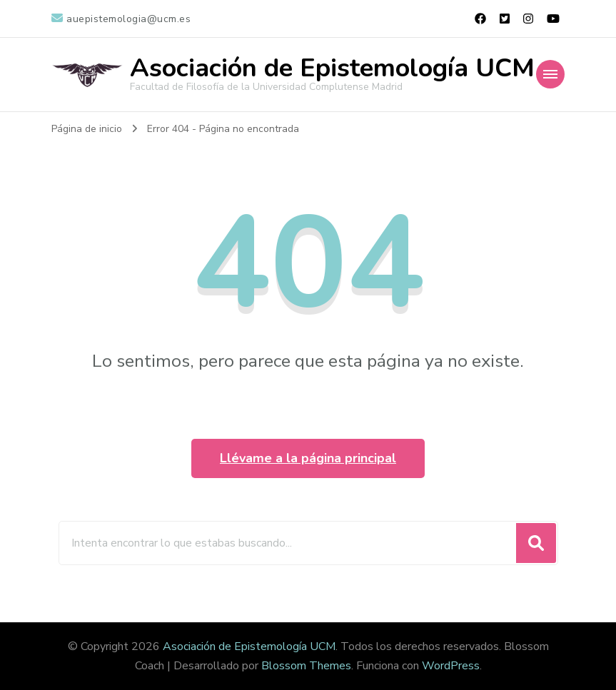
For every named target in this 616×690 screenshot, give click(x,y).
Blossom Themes (306, 666)
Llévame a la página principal (308, 458)
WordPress (451, 666)
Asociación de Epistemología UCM (332, 68)
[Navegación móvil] (550, 74)
